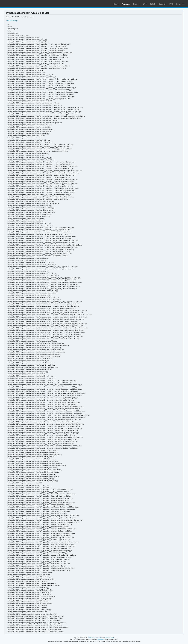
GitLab (153, 4)
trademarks (101, 640)
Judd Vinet (91, 638)
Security (162, 4)
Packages (126, 4)
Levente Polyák (109, 638)
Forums (136, 4)
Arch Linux (13, 4)
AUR (171, 4)
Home (116, 4)
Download (180, 4)
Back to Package (12, 21)
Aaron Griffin (98, 638)
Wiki (145, 4)
